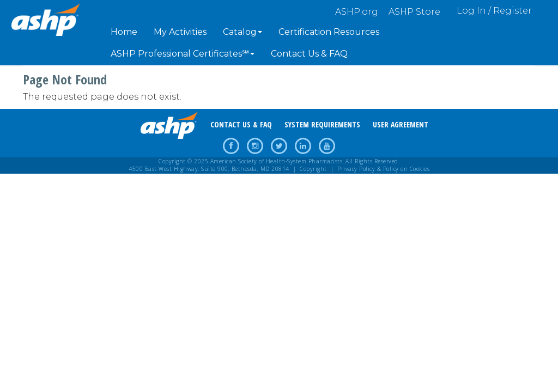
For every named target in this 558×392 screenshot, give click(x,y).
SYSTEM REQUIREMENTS (322, 124)
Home (124, 32)
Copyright (313, 169)
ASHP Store (414, 12)
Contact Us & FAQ (309, 54)
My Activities (180, 32)
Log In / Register (494, 11)
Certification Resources (329, 32)
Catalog (242, 32)
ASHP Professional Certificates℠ (183, 54)
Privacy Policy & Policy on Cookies (383, 169)
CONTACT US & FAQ (241, 124)
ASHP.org (357, 12)
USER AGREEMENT (401, 124)
